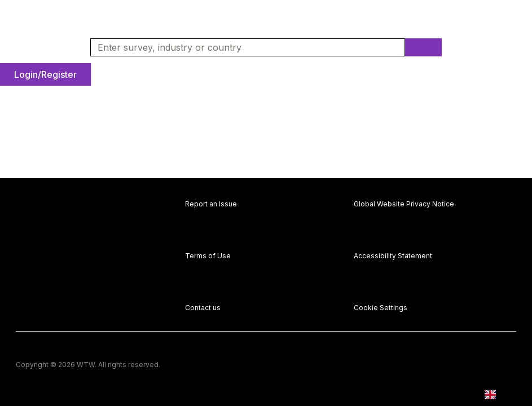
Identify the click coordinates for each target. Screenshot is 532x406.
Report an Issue (211, 204)
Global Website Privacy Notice (404, 204)
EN (498, 395)
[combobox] (243, 47)
